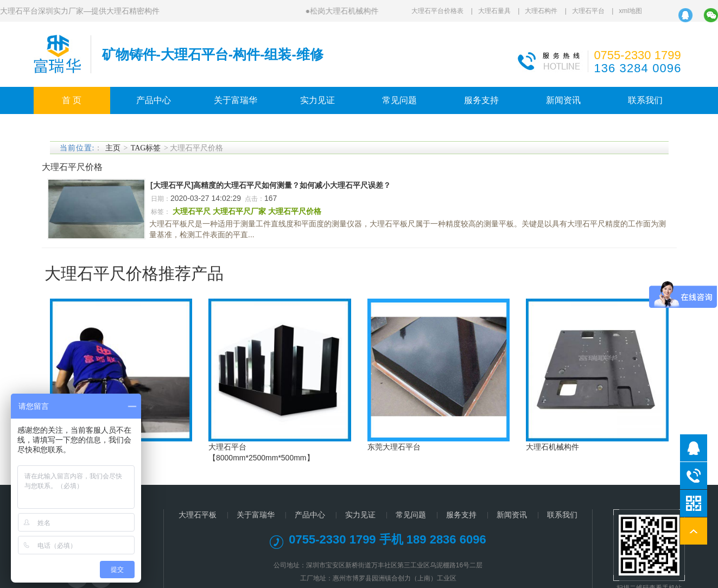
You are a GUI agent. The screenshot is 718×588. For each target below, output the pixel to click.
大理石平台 (588, 11)
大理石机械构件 (552, 447)
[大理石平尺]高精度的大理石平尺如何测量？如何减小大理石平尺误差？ (271, 185)
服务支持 (481, 100)
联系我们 (645, 100)
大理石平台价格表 (437, 11)
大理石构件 (541, 11)
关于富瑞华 (236, 100)
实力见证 (317, 100)
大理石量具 (494, 11)
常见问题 (399, 100)
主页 (113, 148)
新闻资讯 (563, 100)
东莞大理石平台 (394, 447)
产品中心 (154, 100)
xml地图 (630, 11)
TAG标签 (146, 148)
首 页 (72, 100)
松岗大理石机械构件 (344, 11)
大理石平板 (198, 515)
